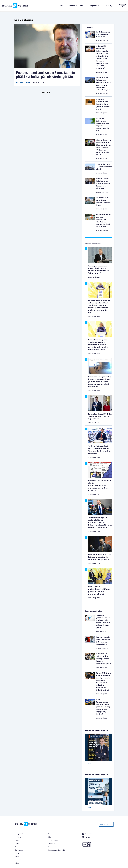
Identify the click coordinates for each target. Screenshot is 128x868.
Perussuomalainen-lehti (57, 850)
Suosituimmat (72, 6)
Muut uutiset (19, 850)
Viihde (17, 863)
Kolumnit (27, 83)
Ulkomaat (18, 847)
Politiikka (20, 83)
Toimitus (51, 844)
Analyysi (17, 844)
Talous (17, 840)
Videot (83, 6)
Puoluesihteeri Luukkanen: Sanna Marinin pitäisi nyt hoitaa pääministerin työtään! (46, 75)
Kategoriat (94, 6)
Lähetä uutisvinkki (55, 847)
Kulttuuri (18, 853)
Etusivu (61, 6)
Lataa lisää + (47, 92)
